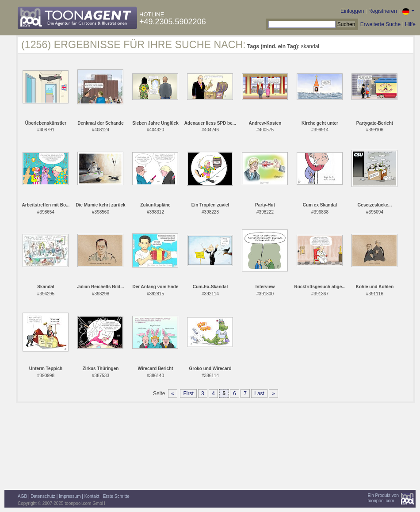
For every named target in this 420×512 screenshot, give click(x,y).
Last (259, 394)
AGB (22, 496)
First (188, 394)
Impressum (70, 496)
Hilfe (410, 24)
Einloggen (352, 11)
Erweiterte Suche (380, 24)
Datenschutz (43, 496)
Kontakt (92, 496)
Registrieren (383, 11)
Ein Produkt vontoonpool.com (383, 498)
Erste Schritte (116, 496)
